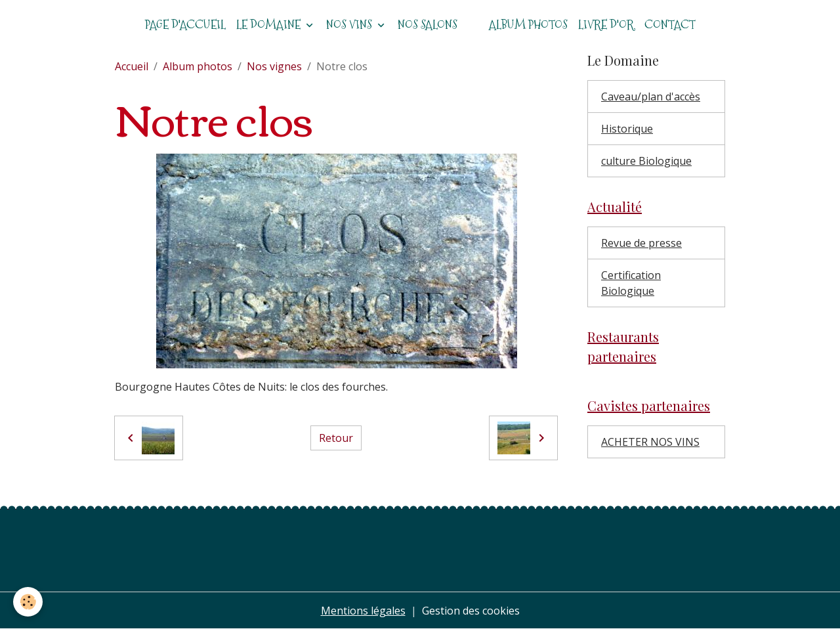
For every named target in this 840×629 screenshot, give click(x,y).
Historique (627, 129)
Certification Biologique (631, 283)
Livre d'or (606, 25)
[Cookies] (28, 602)
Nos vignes (274, 66)
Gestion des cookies (471, 611)
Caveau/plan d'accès (651, 97)
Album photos (528, 25)
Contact (670, 25)
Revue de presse (641, 243)
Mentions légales (363, 611)
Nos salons (428, 25)
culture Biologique (646, 161)
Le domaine (270, 25)
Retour (336, 438)
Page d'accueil (185, 25)
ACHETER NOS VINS (650, 442)
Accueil (132, 66)
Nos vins (350, 25)
